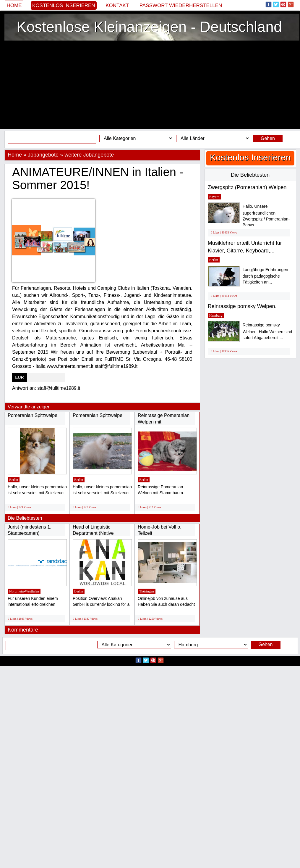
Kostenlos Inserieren (64, 5)
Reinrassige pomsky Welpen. (242, 306)
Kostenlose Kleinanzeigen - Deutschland (149, 27)
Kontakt (117, 5)
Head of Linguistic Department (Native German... (93, 533)
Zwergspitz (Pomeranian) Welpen (247, 187)
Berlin (14, 480)
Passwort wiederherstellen (181, 5)
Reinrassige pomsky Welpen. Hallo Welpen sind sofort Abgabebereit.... (267, 331)
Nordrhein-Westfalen (24, 591)
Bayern (214, 197)
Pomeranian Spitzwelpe (33, 415)
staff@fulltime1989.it (59, 388)
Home (14, 5)
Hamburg (216, 315)
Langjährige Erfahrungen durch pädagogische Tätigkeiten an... (265, 276)
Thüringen (147, 591)
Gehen (268, 138)
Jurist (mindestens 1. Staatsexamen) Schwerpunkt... (30, 533)
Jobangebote (43, 155)
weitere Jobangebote (89, 155)
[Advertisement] (150, 85)
